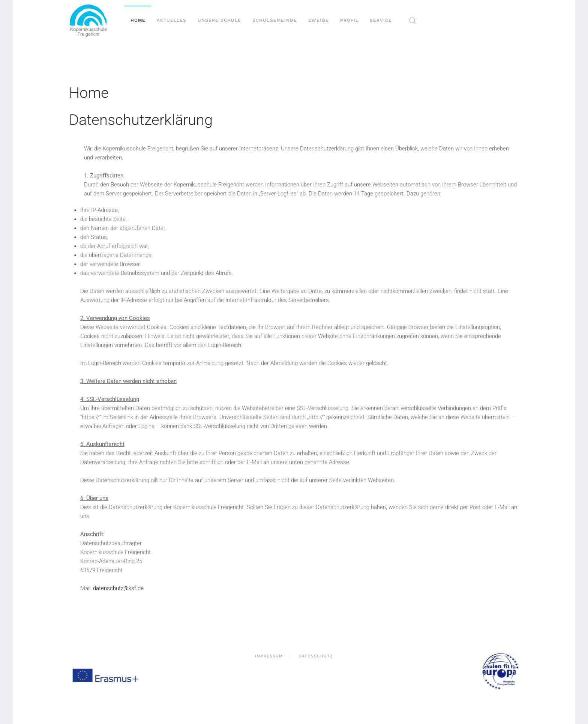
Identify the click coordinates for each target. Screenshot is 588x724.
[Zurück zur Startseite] (91, 21)
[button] (412, 21)
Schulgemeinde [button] (275, 20)
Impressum (269, 657)
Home (138, 20)
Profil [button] (349, 20)
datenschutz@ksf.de (118, 588)
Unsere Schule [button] (219, 20)
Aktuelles (172, 20)
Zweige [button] (319, 20)
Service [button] (381, 20)
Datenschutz (316, 657)
